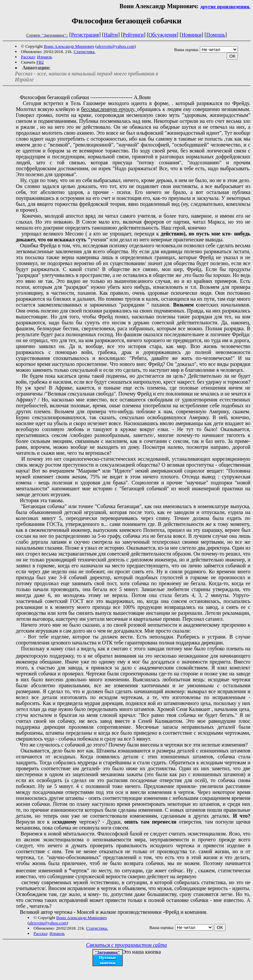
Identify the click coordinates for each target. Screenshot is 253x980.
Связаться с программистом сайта (127, 945)
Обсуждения (162, 35)
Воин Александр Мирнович (69, 46)
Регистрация (85, 35)
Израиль (45, 57)
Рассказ (28, 57)
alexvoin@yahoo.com (115, 46)
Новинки (191, 35)
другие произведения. (225, 6)
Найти (111, 35)
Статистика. (84, 52)
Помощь (216, 35)
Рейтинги (133, 35)
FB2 (40, 62)
